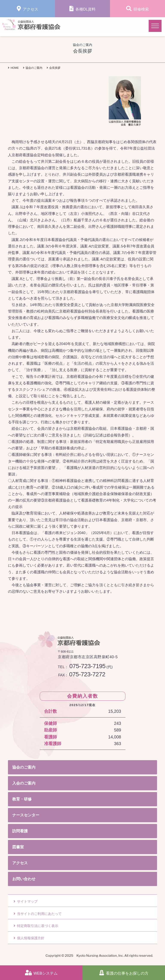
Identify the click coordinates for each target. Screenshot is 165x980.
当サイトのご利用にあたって (38, 914)
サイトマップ (26, 901)
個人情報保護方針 (29, 938)
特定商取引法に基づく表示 (36, 926)
